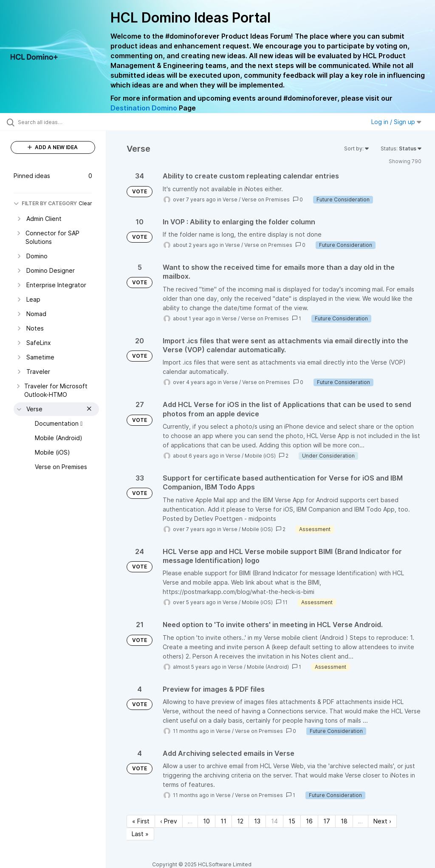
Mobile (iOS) (260, 456)
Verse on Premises (266, 199)
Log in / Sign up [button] (396, 122)
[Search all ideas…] (57, 122)
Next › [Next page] (382, 821)
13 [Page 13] (257, 821)
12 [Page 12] (240, 821)
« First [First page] (141, 821)
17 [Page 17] (327, 821)
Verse (230, 199)
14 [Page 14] (274, 821)
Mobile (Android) (268, 667)
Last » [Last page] (140, 834)
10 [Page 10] (206, 821)
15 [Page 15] (292, 821)
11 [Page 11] (223, 821)
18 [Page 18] (344, 821)
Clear (85, 203)
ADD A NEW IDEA (53, 147)
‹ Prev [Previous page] (169, 821)
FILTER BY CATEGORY (45, 203)
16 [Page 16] (309, 821)
